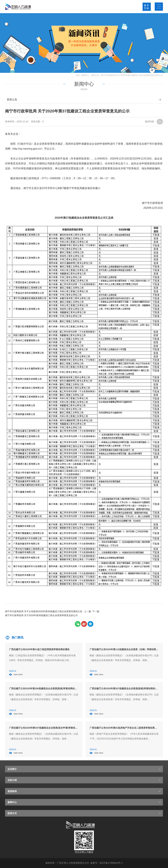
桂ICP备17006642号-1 (111, 863)
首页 (78, 75)
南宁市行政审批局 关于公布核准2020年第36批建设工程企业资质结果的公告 (44, 611)
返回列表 (150, 121)
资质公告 (95, 75)
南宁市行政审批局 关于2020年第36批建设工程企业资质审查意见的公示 (41, 615)
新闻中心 (85, 75)
